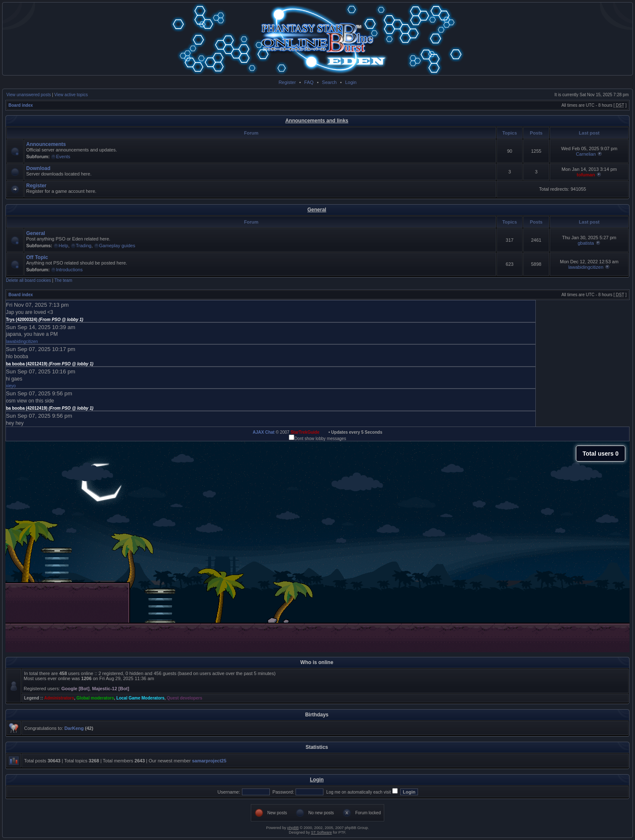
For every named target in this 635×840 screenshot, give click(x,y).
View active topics (71, 95)
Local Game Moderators (141, 698)
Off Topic (37, 257)
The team (63, 280)
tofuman (586, 175)
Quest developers (185, 698)
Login (351, 82)
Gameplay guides (117, 246)
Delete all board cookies (28, 280)
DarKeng (74, 728)
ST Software (322, 832)
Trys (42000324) (45, 320)
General (317, 210)
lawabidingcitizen (586, 267)
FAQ (309, 82)
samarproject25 (209, 761)
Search (330, 82)
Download (38, 168)
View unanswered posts (28, 95)
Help (64, 246)
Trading (84, 246)
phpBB (293, 828)
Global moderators (95, 698)
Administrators (59, 698)
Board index (21, 105)
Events (63, 157)
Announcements (46, 144)
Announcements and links (317, 121)
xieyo (11, 386)
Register (287, 82)
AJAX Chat (263, 432)
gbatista (586, 243)
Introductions (69, 270)
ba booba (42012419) (50, 364)
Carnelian (586, 154)
